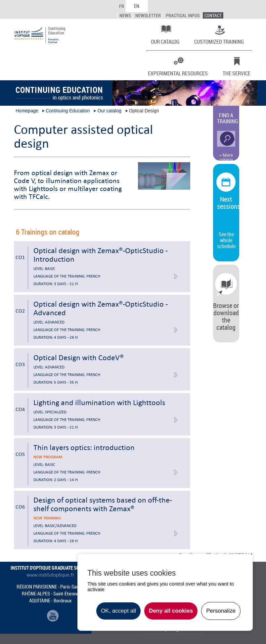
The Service (237, 73)
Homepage (27, 111)
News (125, 15)
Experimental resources (178, 73)
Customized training (219, 41)
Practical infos (183, 15)
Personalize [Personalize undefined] (221, 611)
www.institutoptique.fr (50, 575)
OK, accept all (118, 611)
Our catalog (165, 41)
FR (122, 6)
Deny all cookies (171, 611)
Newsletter (148, 15)
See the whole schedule (226, 240)
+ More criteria (226, 158)
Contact (213, 15)
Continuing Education (68, 111)
